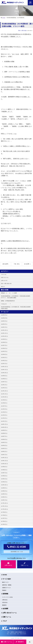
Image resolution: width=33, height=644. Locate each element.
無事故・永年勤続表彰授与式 (8, 301)
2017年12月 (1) (4, 503)
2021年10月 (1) (4, 397)
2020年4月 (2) (4, 445)
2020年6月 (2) (4, 439)
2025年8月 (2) (4, 342)
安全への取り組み (22, 31)
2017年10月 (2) (4, 509)
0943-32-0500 (16, 547)
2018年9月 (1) (4, 488)
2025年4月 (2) (4, 354)
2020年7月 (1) (4, 436)
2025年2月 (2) (4, 361)
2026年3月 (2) (4, 321)
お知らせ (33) (4, 281)
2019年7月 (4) (4, 473)
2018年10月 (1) (4, 485)
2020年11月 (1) (4, 424)
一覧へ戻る (16, 264)
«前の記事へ (6, 264)
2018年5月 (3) (4, 494)
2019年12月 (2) (4, 458)
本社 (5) (3, 287)
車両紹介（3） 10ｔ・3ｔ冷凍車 (9, 293)
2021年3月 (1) (4, 415)
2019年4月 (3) (4, 482)
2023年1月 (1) (4, 385)
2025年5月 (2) (4, 351)
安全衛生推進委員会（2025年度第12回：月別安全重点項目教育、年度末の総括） (16, 308)
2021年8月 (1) (4, 403)
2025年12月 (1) (4, 330)
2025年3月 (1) (4, 358)
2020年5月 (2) (4, 442)
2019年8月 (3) (4, 470)
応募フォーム (25, 564)
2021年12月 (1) (4, 391)
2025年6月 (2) (4, 348)
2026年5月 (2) (4, 315)
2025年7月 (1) (4, 345)
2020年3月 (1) (4, 449)
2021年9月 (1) (4, 400)
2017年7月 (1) (4, 518)
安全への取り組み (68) (6, 284)
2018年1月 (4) (4, 500)
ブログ (5, 621)
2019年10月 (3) (4, 464)
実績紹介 (4, 590)
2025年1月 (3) (4, 364)
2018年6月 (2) (4, 491)
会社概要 (5, 609)
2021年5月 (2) (4, 409)
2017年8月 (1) (4, 515)
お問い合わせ (8, 564)
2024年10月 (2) (4, 373)
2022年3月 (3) (4, 388)
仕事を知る (5, 600)
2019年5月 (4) (4, 479)
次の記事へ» (27, 264)
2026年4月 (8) (4, 318)
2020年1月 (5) (4, 455)
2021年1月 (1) (4, 421)
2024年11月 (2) (4, 370)
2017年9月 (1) (4, 512)
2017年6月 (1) (4, 521)
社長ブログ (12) (5, 277)
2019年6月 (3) (4, 476)
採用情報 (5, 594)
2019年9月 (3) (4, 467)
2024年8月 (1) (4, 379)
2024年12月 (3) (4, 367)
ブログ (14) (4, 274)
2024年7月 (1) (4, 382)
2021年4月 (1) (4, 412)
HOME (4, 18)
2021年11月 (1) (4, 394)
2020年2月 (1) (4, 452)
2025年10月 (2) (4, 336)
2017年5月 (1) (4, 524)
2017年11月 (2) (4, 506)
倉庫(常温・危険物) (7, 585)
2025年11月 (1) (4, 333)
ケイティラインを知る (7, 597)
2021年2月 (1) (4, 418)
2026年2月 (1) (4, 324)
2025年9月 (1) (4, 339)
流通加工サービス (6, 588)
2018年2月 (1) (4, 497)
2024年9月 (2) (4, 376)
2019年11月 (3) (4, 461)
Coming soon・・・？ (6, 304)
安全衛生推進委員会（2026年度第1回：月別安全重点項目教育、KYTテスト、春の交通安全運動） (16, 297)
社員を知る (5, 602)
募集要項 (4, 605)
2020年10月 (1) (4, 427)
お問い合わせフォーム (10, 613)
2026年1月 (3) (4, 327)
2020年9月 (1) (4, 430)
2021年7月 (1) (4, 406)
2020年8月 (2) (4, 433)
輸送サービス (5, 582)
